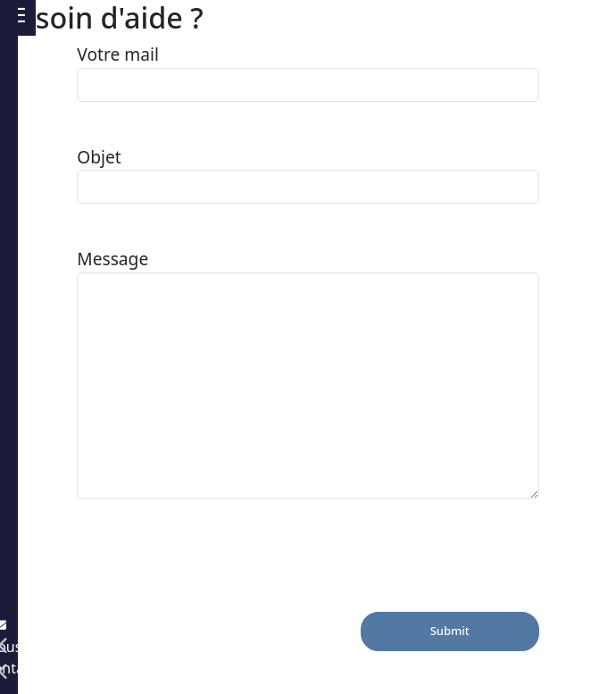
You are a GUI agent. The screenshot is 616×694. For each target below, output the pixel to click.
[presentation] (212, 577)
